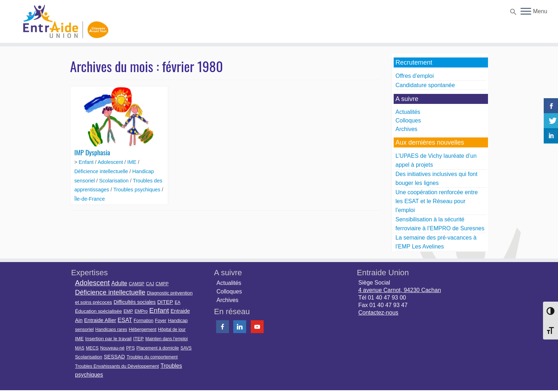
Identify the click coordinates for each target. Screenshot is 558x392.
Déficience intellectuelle (102, 171)
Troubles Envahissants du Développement (117, 366)
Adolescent (111, 162)
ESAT (125, 320)
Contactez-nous (378, 313)
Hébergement (142, 329)
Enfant (87, 162)
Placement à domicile (158, 348)
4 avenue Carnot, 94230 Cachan (400, 290)
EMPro (141, 311)
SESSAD (114, 357)
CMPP (162, 284)
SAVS (186, 348)
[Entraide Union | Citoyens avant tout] (64, 21)
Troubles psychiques (137, 190)
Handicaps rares (111, 330)
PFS (130, 348)
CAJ (150, 284)
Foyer (161, 321)
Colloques (408, 120)
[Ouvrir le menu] (526, 12)
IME (133, 162)
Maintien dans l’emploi (167, 339)
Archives (406, 129)
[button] (512, 13)
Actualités (408, 112)
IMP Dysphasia (92, 152)
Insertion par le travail (109, 339)
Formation (143, 321)
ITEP (139, 339)
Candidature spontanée (425, 85)
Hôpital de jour (172, 330)
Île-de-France (90, 199)
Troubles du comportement (152, 357)
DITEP (165, 302)
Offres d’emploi (415, 76)
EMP (128, 311)
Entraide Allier (100, 320)
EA (178, 302)
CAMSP (136, 284)
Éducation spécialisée (98, 311)
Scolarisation (115, 181)
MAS (80, 348)
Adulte (119, 283)
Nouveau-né (112, 348)
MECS (92, 348)
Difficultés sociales (135, 302)
